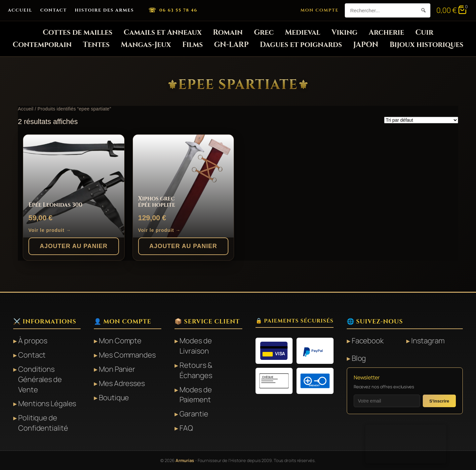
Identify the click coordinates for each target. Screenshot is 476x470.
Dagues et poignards (301, 45)
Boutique (114, 398)
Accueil (20, 10)
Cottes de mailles (78, 33)
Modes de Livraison (196, 346)
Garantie (194, 414)
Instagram (428, 341)
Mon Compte (320, 10)
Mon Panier (117, 369)
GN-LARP (232, 45)
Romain (228, 33)
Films (192, 45)
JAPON (366, 45)
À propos (33, 341)
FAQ (186, 428)
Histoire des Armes (104, 10)
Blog (359, 358)
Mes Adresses (122, 383)
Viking (344, 33)
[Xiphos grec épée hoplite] (183, 186)
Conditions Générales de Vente (40, 379)
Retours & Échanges (196, 370)
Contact (54, 10)
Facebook (368, 341)
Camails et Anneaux (163, 33)
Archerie (386, 33)
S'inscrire (439, 401)
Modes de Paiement (196, 395)
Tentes (96, 45)
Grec (264, 33)
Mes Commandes (127, 355)
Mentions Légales (47, 404)
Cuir (424, 33)
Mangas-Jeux (146, 45)
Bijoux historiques (426, 45)
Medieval (303, 33)
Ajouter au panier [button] (74, 246)
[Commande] (421, 120)
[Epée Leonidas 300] (74, 186)
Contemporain (42, 45)
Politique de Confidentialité (43, 423)
